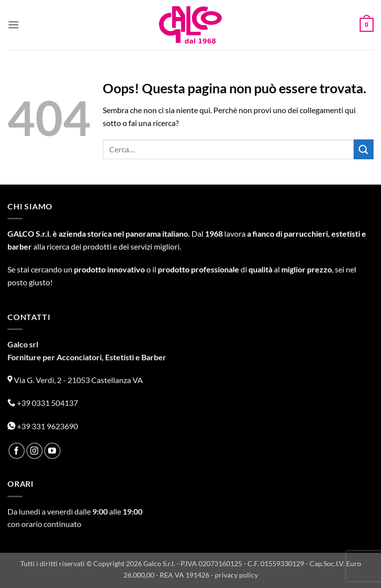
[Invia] (364, 149)
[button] (13, 25)
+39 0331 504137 (43, 403)
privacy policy (236, 575)
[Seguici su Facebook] (17, 451)
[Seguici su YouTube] (52, 451)
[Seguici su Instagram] (34, 451)
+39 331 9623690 (43, 426)
